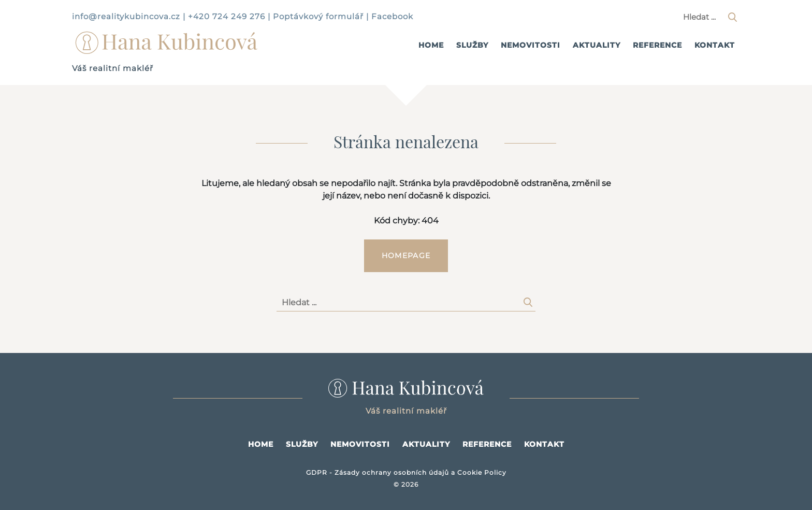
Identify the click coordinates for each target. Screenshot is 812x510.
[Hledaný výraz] (709, 17)
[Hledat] (732, 17)
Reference (657, 45)
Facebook (392, 16)
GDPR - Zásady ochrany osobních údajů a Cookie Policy (406, 472)
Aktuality (597, 45)
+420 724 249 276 (227, 16)
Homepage (406, 256)
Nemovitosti (531, 45)
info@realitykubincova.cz (126, 16)
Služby (472, 45)
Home (431, 45)
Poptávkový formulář (318, 16)
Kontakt (715, 45)
